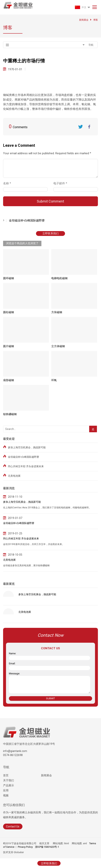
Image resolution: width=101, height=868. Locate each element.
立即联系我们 (50, 233)
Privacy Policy (25, 847)
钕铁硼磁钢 (10, 414)
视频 (6, 795)
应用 (6, 790)
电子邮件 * (62, 183)
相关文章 (44, 843)
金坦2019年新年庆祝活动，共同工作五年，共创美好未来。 (34, 544)
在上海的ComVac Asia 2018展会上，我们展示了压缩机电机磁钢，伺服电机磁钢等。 (47, 508)
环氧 (54, 380)
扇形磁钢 (9, 380)
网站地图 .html (61, 843)
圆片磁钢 (9, 346)
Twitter (80, 127)
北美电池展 (14, 476)
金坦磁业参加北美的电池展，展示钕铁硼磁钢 (26, 565)
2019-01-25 (15, 533)
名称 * (9, 183)
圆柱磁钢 (9, 312)
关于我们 (9, 780)
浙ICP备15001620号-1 (47, 847)
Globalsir (19, 852)
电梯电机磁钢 (59, 278)
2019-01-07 (15, 518)
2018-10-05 (15, 555)
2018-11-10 (15, 497)
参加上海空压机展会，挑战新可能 (27, 447)
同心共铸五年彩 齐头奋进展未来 (26, 466)
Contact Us (13, 826)
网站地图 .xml (79, 843)
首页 (6, 775)
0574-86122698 (13, 755)
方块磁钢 (57, 312)
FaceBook (89, 127)
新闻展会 (46, 775)
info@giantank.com (15, 751)
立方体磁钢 (58, 346)
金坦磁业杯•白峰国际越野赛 (24, 457)
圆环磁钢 (9, 278)
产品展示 (9, 785)
